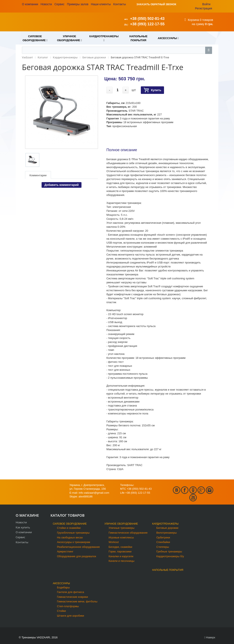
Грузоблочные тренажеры (73, 533)
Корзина (193, 20)
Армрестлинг (65, 551)
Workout (114, 542)
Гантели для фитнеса (71, 592)
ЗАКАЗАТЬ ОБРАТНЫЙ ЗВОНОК (156, 4)
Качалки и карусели (121, 556)
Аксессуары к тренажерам (74, 542)
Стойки (62, 611)
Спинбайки (163, 542)
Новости (46, 4)
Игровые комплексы (121, 537)
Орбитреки (163, 537)
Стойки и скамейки (69, 528)
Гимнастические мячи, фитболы (77, 601)
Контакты (120, 4)
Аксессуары (61, 583)
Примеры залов (78, 4)
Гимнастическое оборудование (128, 533)
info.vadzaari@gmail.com (94, 493)
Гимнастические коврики (72, 597)
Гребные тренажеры (169, 551)
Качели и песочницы (121, 561)
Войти (206, 4)
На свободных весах (70, 537)
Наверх (210, 637)
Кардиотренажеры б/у (170, 556)
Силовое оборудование (70, 524)
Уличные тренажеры (122, 528)
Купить (152, 90)
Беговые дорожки (167, 528)
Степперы (163, 547)
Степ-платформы (68, 606)
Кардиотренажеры (165, 524)
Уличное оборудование (121, 524)
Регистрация (203, 8)
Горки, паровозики (120, 551)
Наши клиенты (101, 4)
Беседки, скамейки (120, 547)
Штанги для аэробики (71, 616)
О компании (30, 4)
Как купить (23, 527)
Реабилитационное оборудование (78, 547)
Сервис (59, 4)
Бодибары (63, 587)
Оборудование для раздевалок (77, 556)
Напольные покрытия (168, 570)
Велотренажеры (166, 533)
